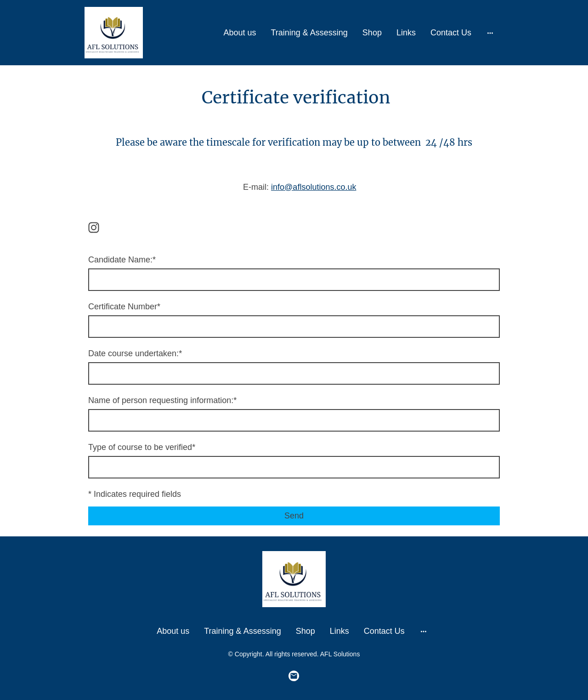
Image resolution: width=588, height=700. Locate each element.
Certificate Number (124, 307)
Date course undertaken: (135, 353)
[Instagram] (94, 228)
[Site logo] (114, 33)
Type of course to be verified (142, 447)
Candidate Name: (122, 260)
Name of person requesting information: (162, 400)
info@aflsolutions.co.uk (314, 187)
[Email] (294, 676)
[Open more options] (490, 33)
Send (294, 516)
